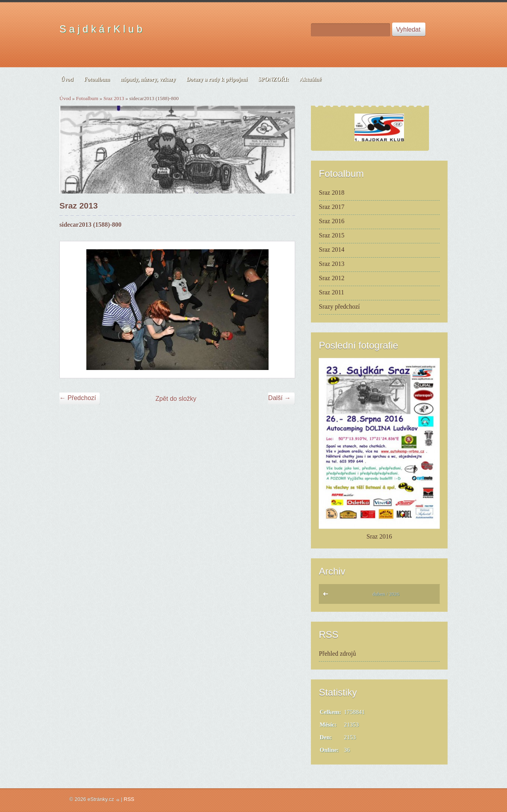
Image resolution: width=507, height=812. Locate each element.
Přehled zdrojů (337, 654)
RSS (129, 799)
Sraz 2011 (332, 292)
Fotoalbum (87, 98)
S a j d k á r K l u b (101, 29)
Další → (279, 398)
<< (327, 596)
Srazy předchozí (339, 306)
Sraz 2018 (332, 193)
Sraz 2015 (332, 235)
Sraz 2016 (332, 221)
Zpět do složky (176, 399)
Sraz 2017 (332, 207)
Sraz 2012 (332, 278)
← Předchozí (78, 398)
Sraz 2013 (114, 98)
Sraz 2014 (332, 249)
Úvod (65, 98)
